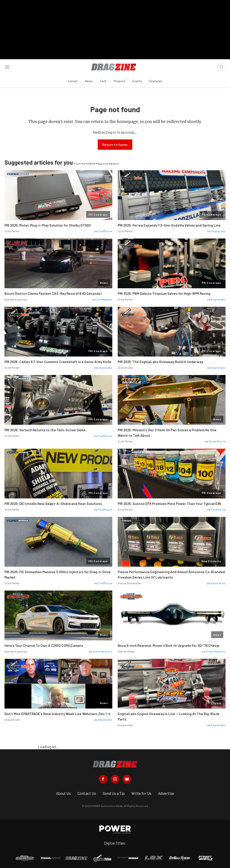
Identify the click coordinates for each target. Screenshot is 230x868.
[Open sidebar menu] (7, 66)
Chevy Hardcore (102, 650)
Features (156, 79)
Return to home (115, 143)
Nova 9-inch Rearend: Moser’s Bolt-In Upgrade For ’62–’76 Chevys (169, 644)
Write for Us (141, 792)
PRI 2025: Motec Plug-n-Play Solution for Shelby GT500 (48, 224)
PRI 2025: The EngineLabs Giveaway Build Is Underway (160, 360)
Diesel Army (218, 582)
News (89, 79)
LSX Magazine (104, 298)
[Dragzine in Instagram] (115, 778)
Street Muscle (217, 440)
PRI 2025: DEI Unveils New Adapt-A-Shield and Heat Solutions (53, 502)
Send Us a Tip (114, 792)
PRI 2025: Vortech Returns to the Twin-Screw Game (45, 428)
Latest (73, 79)
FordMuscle (105, 229)
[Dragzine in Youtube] (127, 778)
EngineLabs (218, 229)
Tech (103, 79)
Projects (119, 79)
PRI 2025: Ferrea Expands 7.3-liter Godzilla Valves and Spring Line (169, 224)
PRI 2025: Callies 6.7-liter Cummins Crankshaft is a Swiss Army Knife (58, 360)
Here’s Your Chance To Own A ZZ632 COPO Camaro (44, 644)
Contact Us (87, 792)
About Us (63, 792)
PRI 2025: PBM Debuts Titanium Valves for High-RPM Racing (164, 292)
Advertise (166, 792)
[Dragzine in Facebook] (103, 778)
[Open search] (221, 66)
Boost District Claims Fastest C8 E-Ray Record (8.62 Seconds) (53, 292)
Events (137, 79)
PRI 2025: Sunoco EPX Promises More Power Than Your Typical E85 (169, 502)
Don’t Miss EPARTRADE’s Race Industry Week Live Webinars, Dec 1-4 (57, 712)
